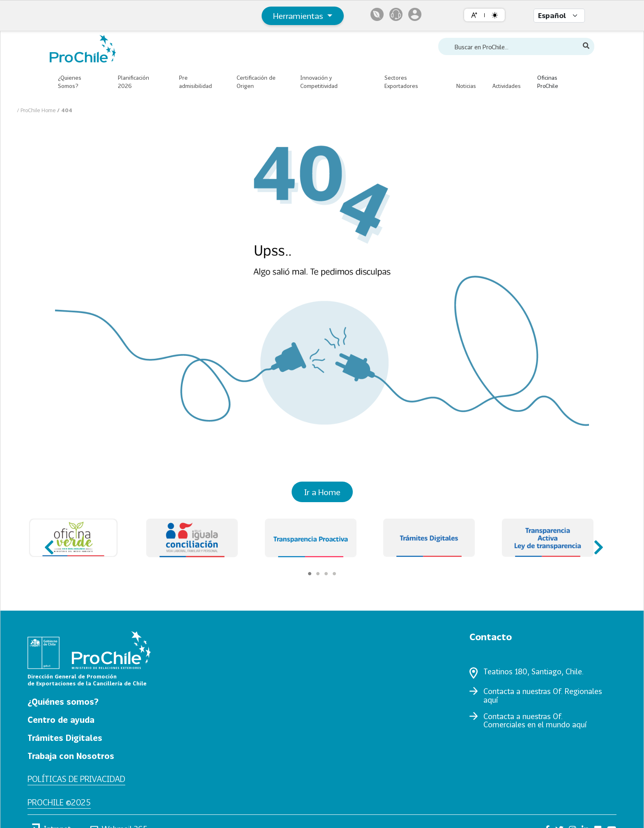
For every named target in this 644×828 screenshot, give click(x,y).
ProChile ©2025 (59, 802)
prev (48, 543)
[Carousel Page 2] (318, 574)
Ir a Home (322, 492)
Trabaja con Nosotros (71, 756)
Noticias (466, 86)
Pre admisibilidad (195, 82)
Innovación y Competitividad (319, 82)
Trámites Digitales (65, 738)
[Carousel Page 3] (326, 574)
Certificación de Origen (256, 82)
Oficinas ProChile (548, 82)
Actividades (507, 86)
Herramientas (299, 16)
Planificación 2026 (133, 82)
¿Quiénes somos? (63, 701)
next (596, 543)
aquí (491, 700)
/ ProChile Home (37, 110)
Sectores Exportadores (401, 82)
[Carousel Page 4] (334, 574)
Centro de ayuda (61, 720)
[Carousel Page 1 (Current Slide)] (310, 574)
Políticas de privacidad (76, 779)
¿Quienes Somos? (70, 82)
